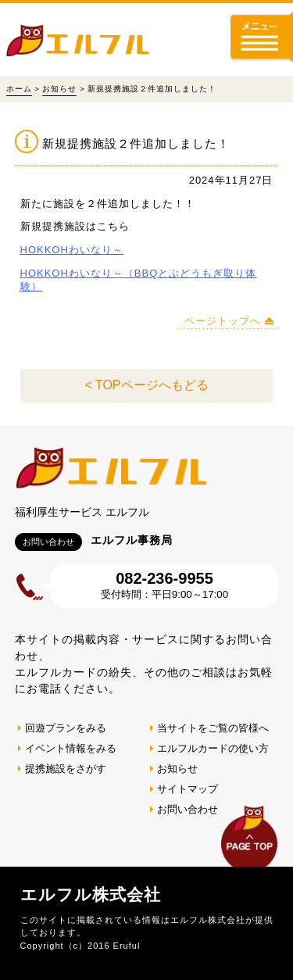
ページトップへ (223, 321)
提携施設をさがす (66, 769)
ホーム (19, 89)
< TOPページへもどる (146, 385)
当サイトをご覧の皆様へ (213, 728)
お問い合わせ (188, 809)
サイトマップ (188, 789)
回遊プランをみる (66, 728)
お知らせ (59, 89)
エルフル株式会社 (91, 894)
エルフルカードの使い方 (213, 748)
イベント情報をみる (71, 748)
